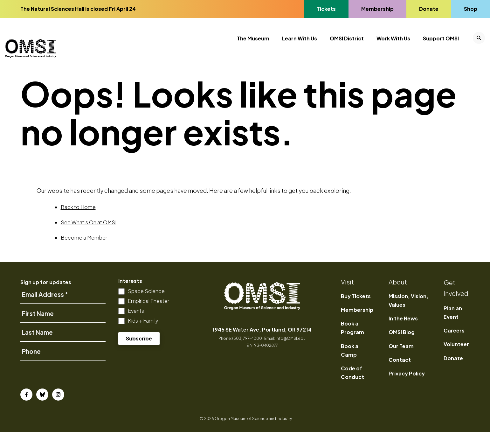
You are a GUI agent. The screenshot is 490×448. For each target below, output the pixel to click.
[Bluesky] (42, 411)
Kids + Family (143, 337)
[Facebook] (26, 411)
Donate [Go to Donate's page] (429, 9)
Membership (357, 326)
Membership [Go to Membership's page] (377, 9)
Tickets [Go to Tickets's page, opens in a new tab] (326, 9)
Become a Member (84, 254)
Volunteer (456, 360)
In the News (403, 335)
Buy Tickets (356, 312)
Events (136, 327)
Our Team (401, 362)
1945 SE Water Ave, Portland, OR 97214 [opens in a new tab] (262, 346)
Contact (400, 376)
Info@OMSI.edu (291, 355)
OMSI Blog (402, 348)
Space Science (146, 307)
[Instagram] (58, 411)
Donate (453, 374)
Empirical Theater (148, 317)
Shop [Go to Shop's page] (471, 9)
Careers (454, 347)
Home (29, 79)
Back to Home (78, 223)
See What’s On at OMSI (89, 238)
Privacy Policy (407, 390)
